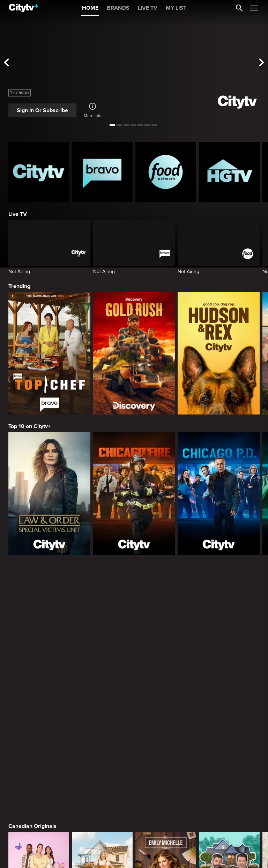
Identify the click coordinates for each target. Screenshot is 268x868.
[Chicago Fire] (134, 494)
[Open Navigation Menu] (254, 8)
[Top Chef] (49, 353)
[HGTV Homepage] (229, 172)
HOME (90, 8)
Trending (19, 286)
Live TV (18, 214)
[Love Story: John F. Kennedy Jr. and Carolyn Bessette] (39, 735)
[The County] (102, 627)
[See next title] (262, 63)
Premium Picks (27, 684)
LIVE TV (148, 8)
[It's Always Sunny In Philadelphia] (102, 735)
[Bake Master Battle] (39, 627)
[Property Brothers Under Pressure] (229, 627)
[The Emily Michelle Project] (166, 627)
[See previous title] (6, 63)
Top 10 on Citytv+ (29, 426)
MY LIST (176, 8)
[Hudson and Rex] (219, 353)
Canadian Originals (32, 575)
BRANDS (118, 8)
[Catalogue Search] (239, 8)
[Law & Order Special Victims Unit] (49, 494)
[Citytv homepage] (39, 172)
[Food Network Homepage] (166, 172)
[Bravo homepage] (102, 172)
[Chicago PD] (219, 494)
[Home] (24, 8)
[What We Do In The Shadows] (229, 735)
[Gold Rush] (134, 353)
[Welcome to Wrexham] (166, 735)
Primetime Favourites (35, 792)
